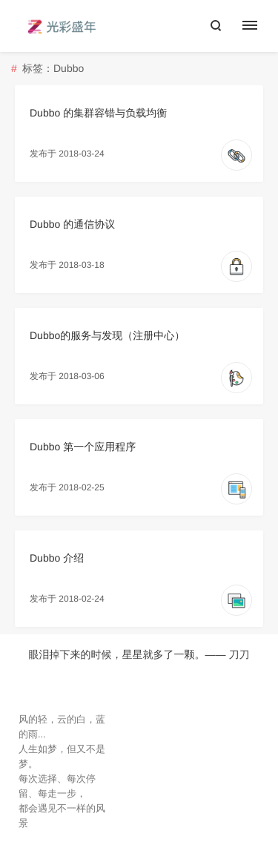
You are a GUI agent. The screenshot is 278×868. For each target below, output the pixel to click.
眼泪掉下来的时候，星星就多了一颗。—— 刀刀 (139, 654)
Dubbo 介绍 (57, 558)
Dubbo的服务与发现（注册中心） (107, 335)
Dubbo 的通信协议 (72, 224)
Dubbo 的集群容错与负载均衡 (98, 113)
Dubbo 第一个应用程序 (83, 447)
